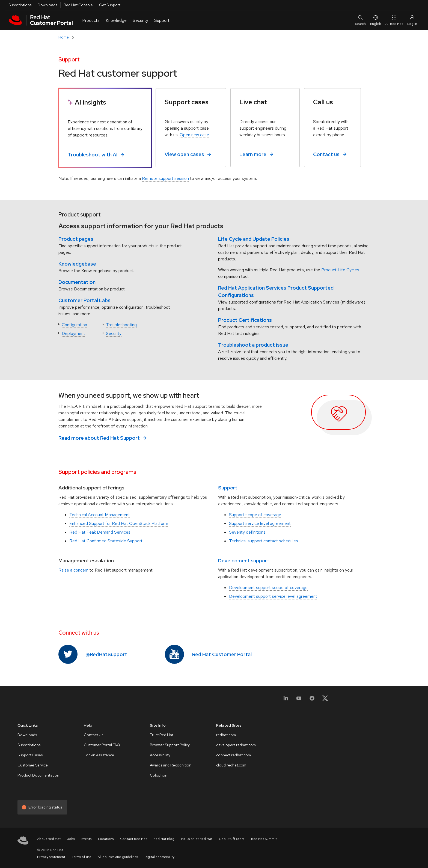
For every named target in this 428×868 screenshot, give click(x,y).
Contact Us (93, 735)
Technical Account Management (100, 515)
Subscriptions (20, 5)
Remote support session (165, 178)
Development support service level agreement (273, 596)
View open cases (184, 154)
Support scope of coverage (255, 515)
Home (64, 37)
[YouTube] (299, 701)
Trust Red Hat (162, 735)
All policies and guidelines (118, 857)
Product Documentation (38, 775)
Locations (106, 839)
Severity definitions (247, 532)
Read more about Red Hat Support (99, 438)
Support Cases (30, 755)
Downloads (47, 5)
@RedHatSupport (106, 654)
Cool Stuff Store (232, 839)
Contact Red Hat (133, 839)
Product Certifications (245, 320)
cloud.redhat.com (231, 765)
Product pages (76, 239)
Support (228, 488)
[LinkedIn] (286, 701)
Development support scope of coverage (268, 588)
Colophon (159, 775)
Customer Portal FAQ (102, 745)
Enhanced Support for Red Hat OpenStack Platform (119, 523)
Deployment (73, 333)
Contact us (326, 154)
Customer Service (33, 765)
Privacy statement (51, 857)
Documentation (77, 282)
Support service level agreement (260, 523)
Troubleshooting (121, 325)
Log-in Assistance (99, 755)
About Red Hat (49, 839)
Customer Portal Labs (84, 300)
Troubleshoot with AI (93, 155)
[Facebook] (312, 701)
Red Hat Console (78, 5)
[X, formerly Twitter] (325, 698)
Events (86, 839)
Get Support (110, 5)
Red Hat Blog (164, 839)
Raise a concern (73, 570)
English (376, 20)
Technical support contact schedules (264, 541)
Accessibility (160, 755)
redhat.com (226, 735)
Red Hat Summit (264, 839)
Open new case (194, 135)
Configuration (74, 325)
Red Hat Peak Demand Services (100, 532)
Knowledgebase (77, 264)
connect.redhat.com (234, 755)
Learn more (253, 154)
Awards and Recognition (171, 765)
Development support (244, 561)
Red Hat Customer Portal (222, 654)
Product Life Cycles (340, 270)
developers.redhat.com (236, 745)
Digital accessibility (159, 857)
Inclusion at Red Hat (197, 839)
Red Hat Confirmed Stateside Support (106, 541)
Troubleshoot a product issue (253, 345)
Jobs (71, 839)
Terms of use (81, 857)
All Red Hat (394, 20)
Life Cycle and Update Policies (254, 239)
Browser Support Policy (170, 745)
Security (114, 333)
